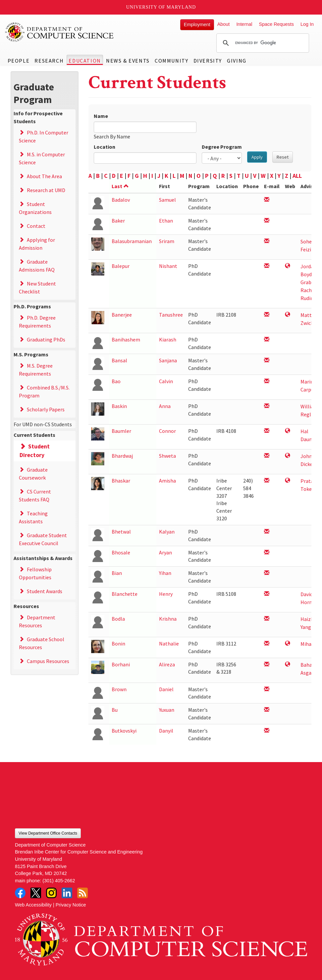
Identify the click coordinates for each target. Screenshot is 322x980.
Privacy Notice (71, 905)
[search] (262, 43)
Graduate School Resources (42, 643)
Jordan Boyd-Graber (308, 274)
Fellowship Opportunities (35, 573)
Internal (244, 24)
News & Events (128, 61)
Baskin (119, 406)
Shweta (167, 456)
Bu (115, 710)
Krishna (168, 619)
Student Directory (35, 451)
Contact (36, 226)
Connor (167, 431)
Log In (307, 24)
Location (105, 147)
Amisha (167, 481)
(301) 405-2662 (59, 881)
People (19, 61)
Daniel (166, 689)
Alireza (167, 664)
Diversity (208, 61)
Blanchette (125, 594)
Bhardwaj (122, 456)
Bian (117, 573)
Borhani (121, 664)
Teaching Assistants (33, 517)
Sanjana (168, 360)
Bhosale (121, 552)
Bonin (118, 644)
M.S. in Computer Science (42, 158)
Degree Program (222, 147)
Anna (165, 406)
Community (171, 61)
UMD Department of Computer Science (60, 32)
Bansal (119, 360)
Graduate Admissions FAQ (37, 266)
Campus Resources (48, 661)
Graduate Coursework (33, 474)
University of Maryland (161, 7)
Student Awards (45, 591)
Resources (26, 606)
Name (101, 116)
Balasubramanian (132, 241)
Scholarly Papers (46, 409)
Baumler (121, 431)
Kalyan (167, 532)
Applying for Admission (37, 244)
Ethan (166, 221)
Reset (283, 157)
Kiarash (168, 339)
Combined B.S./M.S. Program (44, 391)
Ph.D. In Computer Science (44, 136)
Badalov (121, 200)
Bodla (118, 619)
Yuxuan (167, 710)
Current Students (34, 435)
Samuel (167, 200)
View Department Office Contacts (48, 833)
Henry (166, 594)
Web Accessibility (33, 905)
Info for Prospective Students (38, 117)
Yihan (165, 573)
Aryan (165, 552)
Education (85, 61)
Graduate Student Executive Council (43, 539)
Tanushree (171, 315)
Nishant (168, 266)
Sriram (167, 241)
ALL (297, 176)
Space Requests (276, 24)
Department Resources (37, 621)
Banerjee (122, 315)
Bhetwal (121, 532)
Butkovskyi (124, 731)
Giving (237, 61)
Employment (197, 25)
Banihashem (126, 339)
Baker (118, 221)
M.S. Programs (31, 354)
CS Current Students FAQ (35, 495)
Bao (116, 381)
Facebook (20, 893)
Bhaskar (121, 481)
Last (120, 186)
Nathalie (169, 644)
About (224, 24)
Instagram (51, 893)
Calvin (166, 381)
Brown (119, 689)
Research (49, 61)
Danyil (166, 731)
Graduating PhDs (46, 339)
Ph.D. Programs (32, 306)
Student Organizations (35, 208)
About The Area (44, 176)
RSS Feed (82, 893)
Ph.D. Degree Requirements (37, 322)
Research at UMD (46, 190)
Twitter (36, 893)
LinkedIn (67, 893)
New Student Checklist (37, 287)
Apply (257, 157)
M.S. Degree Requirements (36, 370)
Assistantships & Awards (43, 558)
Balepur (121, 266)
